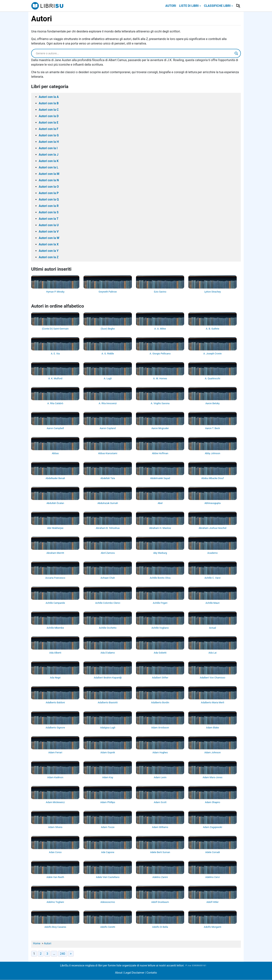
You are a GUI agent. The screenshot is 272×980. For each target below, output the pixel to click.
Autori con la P (49, 193)
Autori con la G (49, 135)
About (119, 973)
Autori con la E (49, 122)
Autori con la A (49, 97)
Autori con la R (49, 206)
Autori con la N (49, 180)
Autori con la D (49, 116)
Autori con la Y (49, 251)
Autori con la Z (49, 257)
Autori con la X (49, 244)
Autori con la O (49, 187)
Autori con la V (49, 232)
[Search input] (134, 53)
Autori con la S (49, 212)
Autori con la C (49, 110)
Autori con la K (49, 161)
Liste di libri (189, 6)
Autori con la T (49, 219)
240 (63, 954)
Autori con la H (49, 142)
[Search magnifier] (236, 53)
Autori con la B (49, 103)
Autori (171, 6)
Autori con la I (48, 148)
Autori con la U (49, 225)
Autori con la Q (49, 199)
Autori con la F (49, 129)
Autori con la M (49, 174)
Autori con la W (49, 238)
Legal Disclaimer (135, 973)
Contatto (152, 973)
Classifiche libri (217, 6)
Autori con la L (49, 167)
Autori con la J (49, 155)
